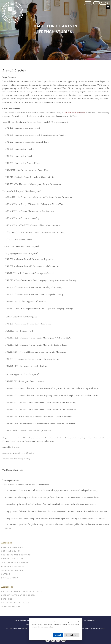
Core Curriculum (11, 551)
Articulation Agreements (15, 603)
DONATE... (88, 3)
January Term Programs (15, 563)
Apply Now (103, 3)
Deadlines (7, 599)
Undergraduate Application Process (22, 591)
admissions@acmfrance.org (95, 629)
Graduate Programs (12, 559)
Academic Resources (13, 566)
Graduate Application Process (18, 595)
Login (96, 3)
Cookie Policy (72, 635)
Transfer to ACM (11, 607)
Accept (58, 635)
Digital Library (10, 578)
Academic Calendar (12, 547)
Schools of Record (12, 570)
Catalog (6, 574)
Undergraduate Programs (16, 555)
